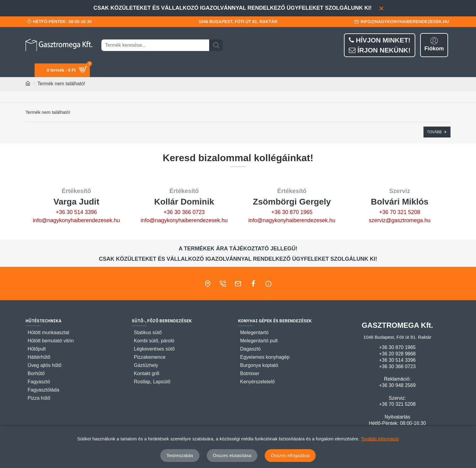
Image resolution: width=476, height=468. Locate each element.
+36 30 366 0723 (184, 212)
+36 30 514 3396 (76, 212)
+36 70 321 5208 (400, 212)
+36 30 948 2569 (398, 385)
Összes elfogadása (290, 455)
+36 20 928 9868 (398, 354)
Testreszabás (180, 455)
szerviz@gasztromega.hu (400, 220)
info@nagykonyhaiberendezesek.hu (76, 220)
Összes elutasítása (232, 455)
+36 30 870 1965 (292, 212)
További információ (380, 439)
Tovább (434, 132)
